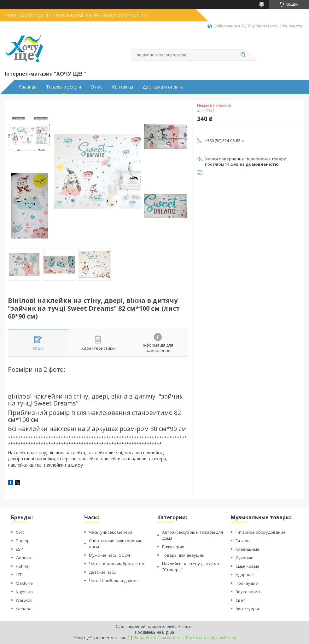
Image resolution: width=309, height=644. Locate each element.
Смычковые (248, 566)
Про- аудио (247, 583)
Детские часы (103, 572)
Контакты (122, 87)
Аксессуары (247, 609)
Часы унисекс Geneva (111, 532)
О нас (96, 87)
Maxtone (24, 583)
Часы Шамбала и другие (113, 581)
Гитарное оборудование (261, 532)
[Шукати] (243, 55)
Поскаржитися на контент (158, 638)
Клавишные (248, 549)
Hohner (23, 566)
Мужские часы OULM (109, 555)
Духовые (245, 558)
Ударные (245, 575)
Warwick (24, 600)
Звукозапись (249, 592)
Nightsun (24, 592)
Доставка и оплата (163, 87)
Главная (28, 87)
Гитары (243, 541)
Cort (20, 532)
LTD (19, 575)
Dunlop (23, 541)
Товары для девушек (183, 555)
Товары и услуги (64, 87)
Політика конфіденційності (211, 638)
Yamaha (24, 609)
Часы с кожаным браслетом (117, 564)
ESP (19, 549)
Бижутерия (173, 547)
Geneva (23, 558)
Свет (240, 600)
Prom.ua (186, 627)
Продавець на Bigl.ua (154, 632)
